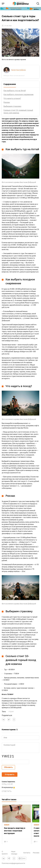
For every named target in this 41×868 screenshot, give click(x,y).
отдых (11, 712)
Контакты (27, 853)
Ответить (7, 791)
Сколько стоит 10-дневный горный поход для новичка (18, 112)
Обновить (8, 767)
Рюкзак (7, 102)
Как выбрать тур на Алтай (15, 91)
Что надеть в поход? (12, 98)
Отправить (10, 774)
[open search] (38, 4)
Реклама (36, 853)
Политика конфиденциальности (13, 863)
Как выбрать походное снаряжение (18, 94)
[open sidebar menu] (3, 4)
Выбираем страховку (12, 106)
